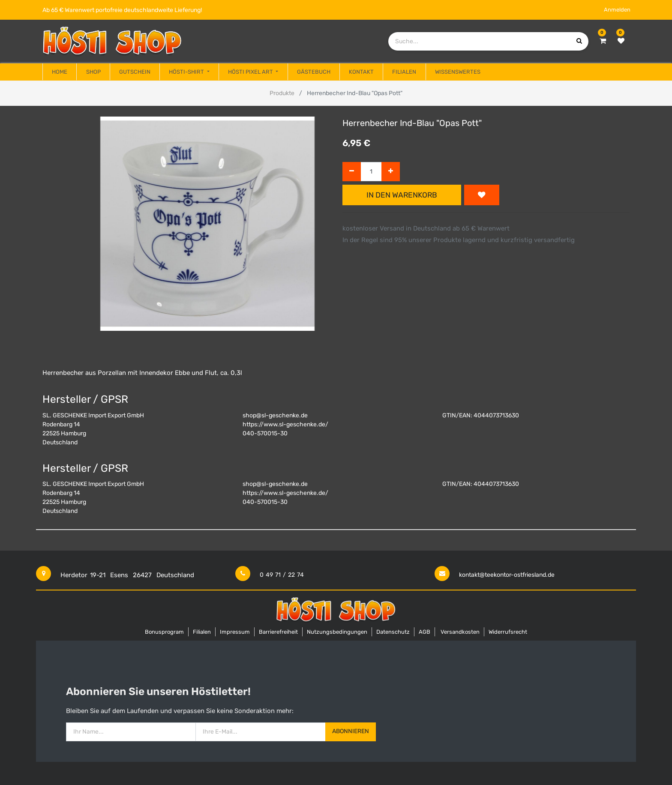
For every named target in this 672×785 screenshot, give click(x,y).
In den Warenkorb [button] (402, 195)
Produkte (282, 93)
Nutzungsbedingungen (337, 632)
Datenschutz (393, 632)
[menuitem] (60, 72)
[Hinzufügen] (391, 172)
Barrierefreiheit (278, 632)
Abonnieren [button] (351, 731)
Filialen (202, 632)
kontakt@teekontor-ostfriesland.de (507, 575)
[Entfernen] (352, 172)
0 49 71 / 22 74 (282, 575)
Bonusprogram (164, 632)
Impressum (235, 632)
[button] (482, 195)
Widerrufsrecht (508, 632)
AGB (424, 632)
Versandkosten (460, 632)
